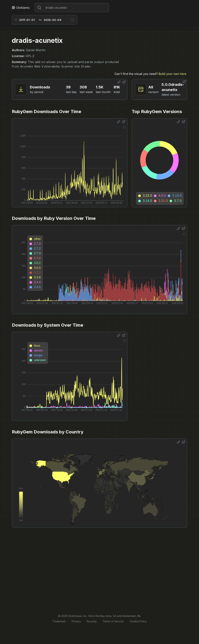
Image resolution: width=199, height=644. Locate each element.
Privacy (76, 621)
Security (92, 621)
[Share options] (119, 82)
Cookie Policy (138, 621)
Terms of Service (113, 621)
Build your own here (173, 74)
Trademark (59, 621)
